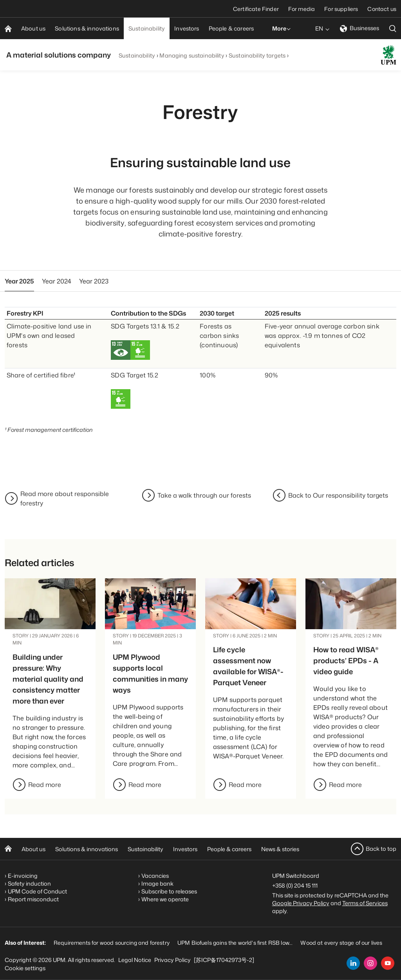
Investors (185, 849)
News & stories (280, 849)
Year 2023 (94, 281)
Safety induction (29, 883)
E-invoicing (23, 876)
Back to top (381, 849)
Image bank (157, 883)
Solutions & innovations (87, 849)
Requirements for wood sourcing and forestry (112, 943)
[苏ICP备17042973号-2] (224, 960)
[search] (393, 28)
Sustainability (137, 55)
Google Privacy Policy (301, 903)
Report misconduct (33, 899)
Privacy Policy (173, 960)
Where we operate (165, 899)
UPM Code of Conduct (37, 891)
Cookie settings (25, 968)
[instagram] (370, 963)
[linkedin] (353, 963)
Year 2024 (57, 281)
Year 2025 (19, 281)
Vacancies (155, 876)
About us (33, 849)
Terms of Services (365, 903)
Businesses (359, 28)
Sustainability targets (257, 55)
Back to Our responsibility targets (338, 495)
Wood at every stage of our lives (341, 943)
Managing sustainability (192, 55)
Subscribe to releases (169, 891)
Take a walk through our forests (204, 495)
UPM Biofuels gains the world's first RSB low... (235, 943)
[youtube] (388, 963)
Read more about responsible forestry (65, 498)
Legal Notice (135, 960)
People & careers (229, 849)
